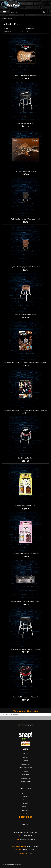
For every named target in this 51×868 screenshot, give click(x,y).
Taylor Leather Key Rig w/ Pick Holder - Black (26, 219)
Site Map (26, 814)
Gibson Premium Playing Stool (26, 124)
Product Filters (13, 24)
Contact (25, 757)
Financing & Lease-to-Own (26, 793)
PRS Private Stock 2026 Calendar (25, 171)
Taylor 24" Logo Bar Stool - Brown (25, 315)
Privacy (26, 804)
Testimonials (25, 811)
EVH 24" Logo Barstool (26, 458)
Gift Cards (26, 807)
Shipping (25, 797)
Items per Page (32, 28)
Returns (26, 800)
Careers (25, 761)
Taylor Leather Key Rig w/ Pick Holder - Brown (26, 267)
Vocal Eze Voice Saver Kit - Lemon (25, 506)
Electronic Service (25, 782)
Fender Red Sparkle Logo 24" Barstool (25, 697)
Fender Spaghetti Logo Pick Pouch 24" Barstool (25, 649)
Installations (25, 775)
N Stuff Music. (9, 865)
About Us (25, 754)
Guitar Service (26, 778)
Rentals (25, 771)
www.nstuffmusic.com (27, 843)
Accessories (5, 18)
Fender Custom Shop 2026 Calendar (25, 76)
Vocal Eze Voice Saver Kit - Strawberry (25, 554)
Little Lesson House (26, 768)
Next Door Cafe (25, 764)
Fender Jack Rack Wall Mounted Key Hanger (25, 602)
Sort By (8, 28)
